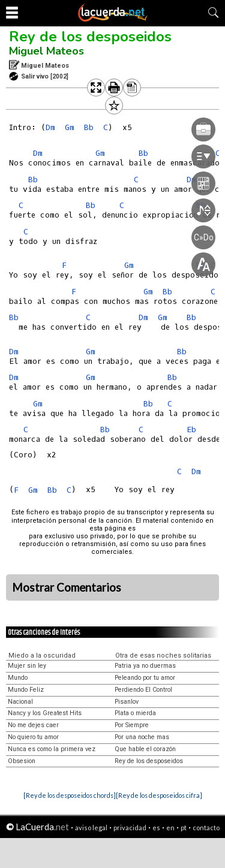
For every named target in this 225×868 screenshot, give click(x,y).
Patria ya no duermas (145, 666)
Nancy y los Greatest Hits (45, 713)
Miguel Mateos (46, 51)
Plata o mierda (135, 713)
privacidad (130, 828)
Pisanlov (127, 702)
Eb (191, 430)
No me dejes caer (33, 725)
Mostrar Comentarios (67, 587)
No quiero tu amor (33, 737)
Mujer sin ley (27, 666)
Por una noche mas (142, 737)
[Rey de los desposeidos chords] (70, 795)
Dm (50, 127)
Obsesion (22, 761)
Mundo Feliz (26, 690)
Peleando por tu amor (145, 678)
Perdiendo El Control (143, 690)
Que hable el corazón (145, 749)
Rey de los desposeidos (90, 37)
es (156, 828)
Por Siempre (132, 725)
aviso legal (91, 828)
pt (184, 828)
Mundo (18, 678)
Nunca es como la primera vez (52, 749)
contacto (206, 828)
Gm (91, 377)
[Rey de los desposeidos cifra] (159, 795)
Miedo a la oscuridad (42, 655)
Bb (33, 180)
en (170, 828)
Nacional (20, 702)
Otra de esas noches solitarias (163, 655)
